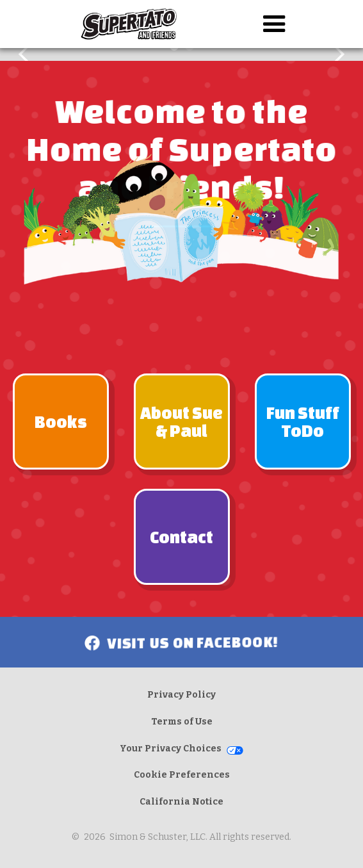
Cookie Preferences (182, 775)
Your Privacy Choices (171, 749)
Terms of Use (182, 722)
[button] (274, 24)
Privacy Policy (181, 695)
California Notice (181, 802)
